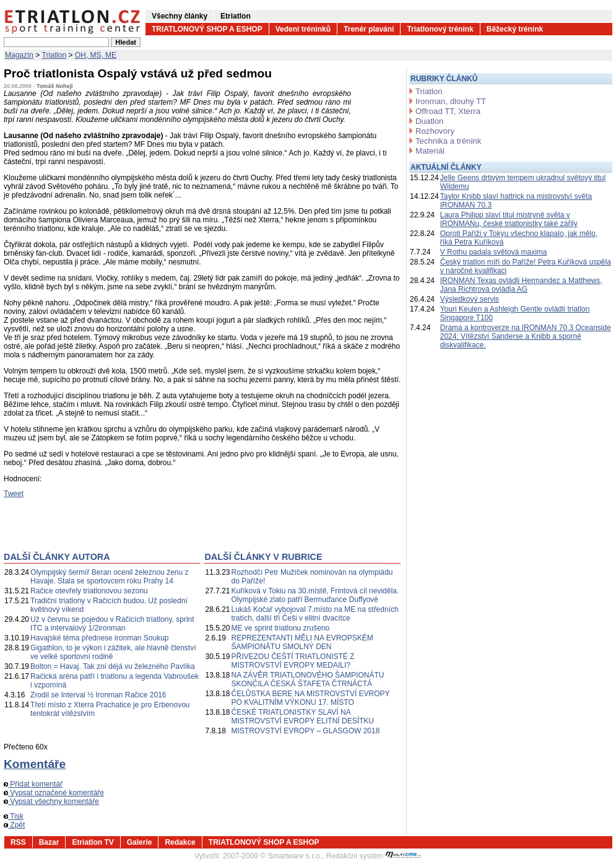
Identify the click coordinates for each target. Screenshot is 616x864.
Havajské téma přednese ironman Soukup (99, 638)
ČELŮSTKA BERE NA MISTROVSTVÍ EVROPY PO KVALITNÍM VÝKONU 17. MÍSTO (311, 698)
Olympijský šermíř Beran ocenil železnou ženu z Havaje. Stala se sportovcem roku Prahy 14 (109, 577)
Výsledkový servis (470, 299)
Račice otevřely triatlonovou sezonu (89, 591)
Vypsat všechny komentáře (51, 801)
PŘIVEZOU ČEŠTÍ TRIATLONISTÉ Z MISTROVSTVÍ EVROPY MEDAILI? (293, 661)
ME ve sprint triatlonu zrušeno (281, 628)
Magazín (19, 55)
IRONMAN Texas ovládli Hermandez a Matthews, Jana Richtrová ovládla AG (521, 285)
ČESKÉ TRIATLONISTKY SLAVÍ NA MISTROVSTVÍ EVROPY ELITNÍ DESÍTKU (303, 717)
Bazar (49, 842)
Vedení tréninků (303, 29)
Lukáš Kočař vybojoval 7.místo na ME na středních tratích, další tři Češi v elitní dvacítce (315, 614)
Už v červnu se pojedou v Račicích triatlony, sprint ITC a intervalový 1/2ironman (112, 624)
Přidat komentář (33, 784)
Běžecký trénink (515, 29)
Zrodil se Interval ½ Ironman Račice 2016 (98, 695)
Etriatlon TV (93, 842)
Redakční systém (374, 856)
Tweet (14, 494)
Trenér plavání (369, 29)
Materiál (430, 151)
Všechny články (180, 16)
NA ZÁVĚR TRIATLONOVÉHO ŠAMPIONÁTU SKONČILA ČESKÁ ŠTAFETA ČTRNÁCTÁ (308, 679)
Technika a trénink (448, 141)
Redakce (180, 842)
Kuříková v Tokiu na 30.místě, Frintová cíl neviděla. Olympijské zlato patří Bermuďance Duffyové (315, 595)
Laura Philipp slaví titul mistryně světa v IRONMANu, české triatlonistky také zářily (509, 219)
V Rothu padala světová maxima (494, 252)
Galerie (140, 842)
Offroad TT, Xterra (448, 111)
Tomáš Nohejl (54, 86)
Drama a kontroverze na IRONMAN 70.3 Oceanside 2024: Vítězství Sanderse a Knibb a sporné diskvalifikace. (526, 336)
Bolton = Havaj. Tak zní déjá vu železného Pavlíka (113, 666)
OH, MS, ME (96, 55)
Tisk (14, 816)
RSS (18, 842)
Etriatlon (236, 16)
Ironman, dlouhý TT (451, 101)
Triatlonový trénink (440, 29)
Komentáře (35, 764)
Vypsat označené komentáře (54, 793)
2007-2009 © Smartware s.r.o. (272, 856)
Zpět (14, 825)
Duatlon (429, 121)
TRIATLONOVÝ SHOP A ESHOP (207, 29)
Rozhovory (435, 131)
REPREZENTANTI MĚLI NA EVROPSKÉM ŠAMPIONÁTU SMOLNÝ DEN (302, 642)
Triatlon (54, 55)
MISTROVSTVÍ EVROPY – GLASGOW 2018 (306, 731)
